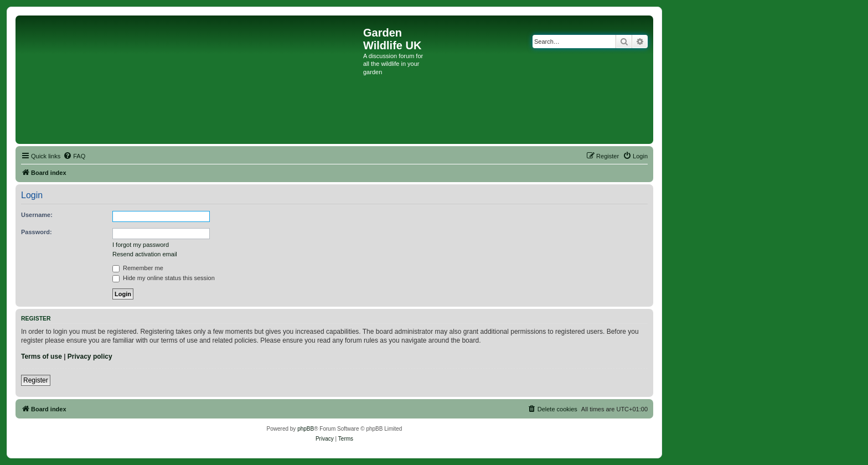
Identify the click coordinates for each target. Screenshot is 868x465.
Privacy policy (90, 356)
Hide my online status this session (164, 278)
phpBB (306, 429)
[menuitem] (74, 156)
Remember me (138, 268)
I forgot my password (141, 245)
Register (36, 380)
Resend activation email (145, 254)
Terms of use (42, 356)
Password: (37, 232)
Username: (37, 215)
